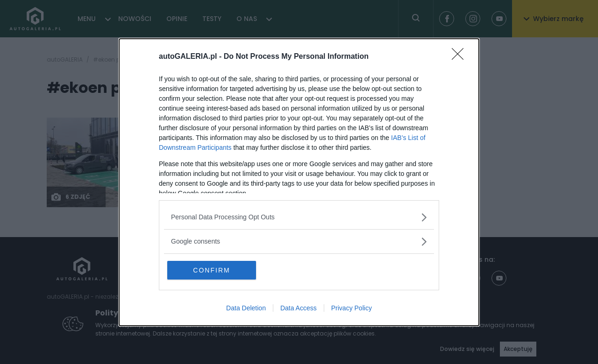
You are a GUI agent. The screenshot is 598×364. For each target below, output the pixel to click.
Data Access (299, 308)
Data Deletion (246, 308)
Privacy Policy (352, 308)
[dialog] (299, 182)
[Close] (461, 57)
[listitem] (299, 217)
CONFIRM (211, 270)
